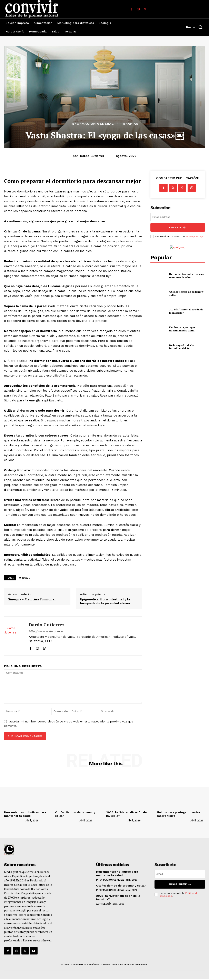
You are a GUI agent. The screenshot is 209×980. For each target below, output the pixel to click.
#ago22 (25, 578)
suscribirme (180, 884)
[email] (178, 217)
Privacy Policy (194, 237)
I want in (178, 227)
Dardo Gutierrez (92, 156)
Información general (92, 124)
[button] (196, 27)
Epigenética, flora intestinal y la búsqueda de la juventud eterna (105, 601)
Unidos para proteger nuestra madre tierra (182, 329)
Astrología (104, 904)
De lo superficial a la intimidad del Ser (181, 347)
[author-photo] (14, 820)
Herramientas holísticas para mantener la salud (187, 276)
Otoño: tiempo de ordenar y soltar (121, 886)
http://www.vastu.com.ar (46, 631)
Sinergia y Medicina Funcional (32, 599)
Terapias (130, 124)
